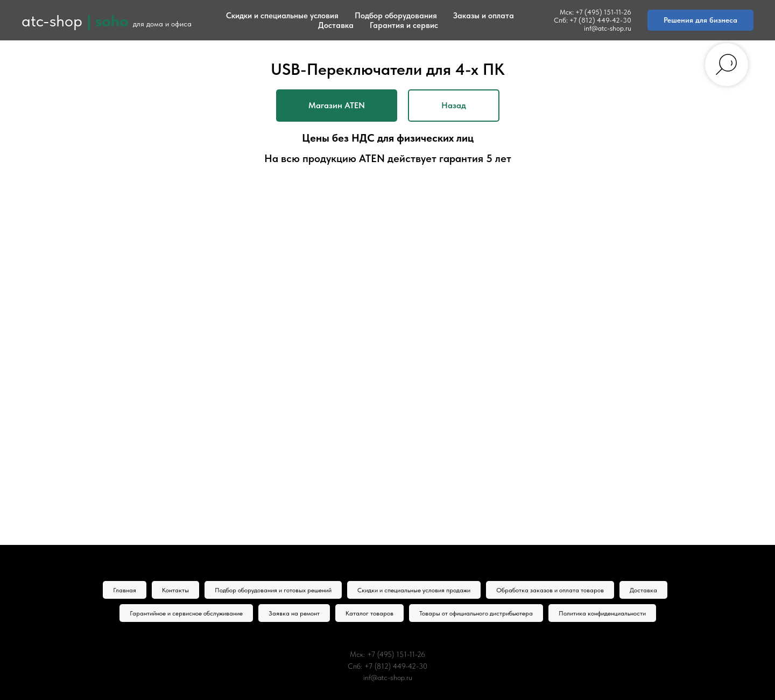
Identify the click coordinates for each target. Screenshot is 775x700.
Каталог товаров (369, 613)
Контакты (175, 590)
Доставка (336, 25)
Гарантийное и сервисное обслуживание (186, 613)
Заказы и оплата (484, 16)
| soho (108, 20)
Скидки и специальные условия (282, 16)
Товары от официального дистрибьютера (476, 613)
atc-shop (52, 20)
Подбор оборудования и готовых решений (273, 590)
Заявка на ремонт (294, 613)
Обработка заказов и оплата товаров (550, 590)
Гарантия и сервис (404, 25)
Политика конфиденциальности (602, 613)
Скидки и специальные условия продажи (414, 590)
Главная (125, 590)
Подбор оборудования (396, 16)
